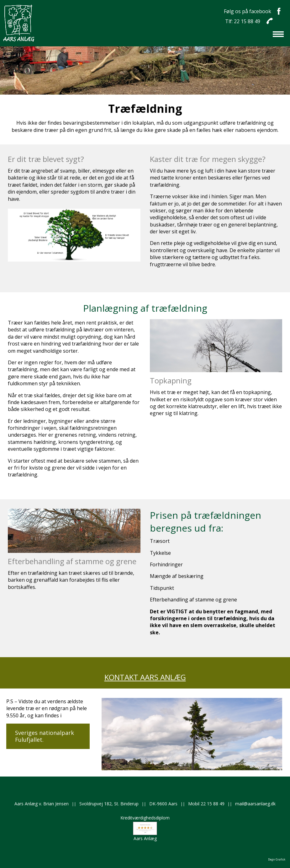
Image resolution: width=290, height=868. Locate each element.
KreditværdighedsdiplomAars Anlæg (145, 828)
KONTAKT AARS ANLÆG (145, 677)
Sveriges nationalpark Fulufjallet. (45, 736)
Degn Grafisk (277, 859)
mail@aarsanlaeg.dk (255, 804)
